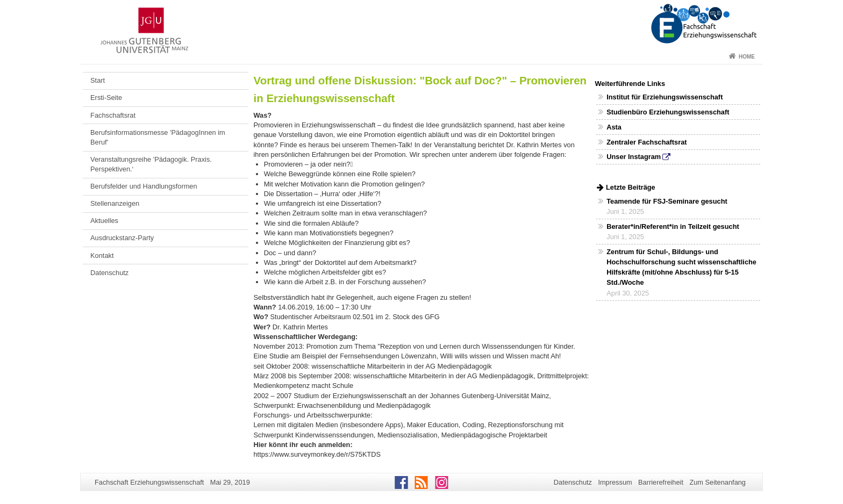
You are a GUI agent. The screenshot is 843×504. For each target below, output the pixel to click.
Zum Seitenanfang (717, 482)
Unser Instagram (634, 157)
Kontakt (102, 255)
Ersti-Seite (106, 98)
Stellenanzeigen (115, 203)
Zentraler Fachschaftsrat (646, 142)
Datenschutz (109, 273)
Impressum (615, 482)
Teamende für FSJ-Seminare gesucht (667, 201)
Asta (614, 127)
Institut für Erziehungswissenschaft (665, 97)
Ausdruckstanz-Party (122, 238)
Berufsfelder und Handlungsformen (144, 186)
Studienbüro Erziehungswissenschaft (668, 112)
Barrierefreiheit (661, 482)
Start (98, 80)
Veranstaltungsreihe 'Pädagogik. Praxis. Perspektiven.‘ (151, 164)
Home (747, 57)
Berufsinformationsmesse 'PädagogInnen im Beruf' (158, 137)
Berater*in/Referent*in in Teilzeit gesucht (673, 226)
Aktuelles (104, 221)
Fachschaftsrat (113, 115)
